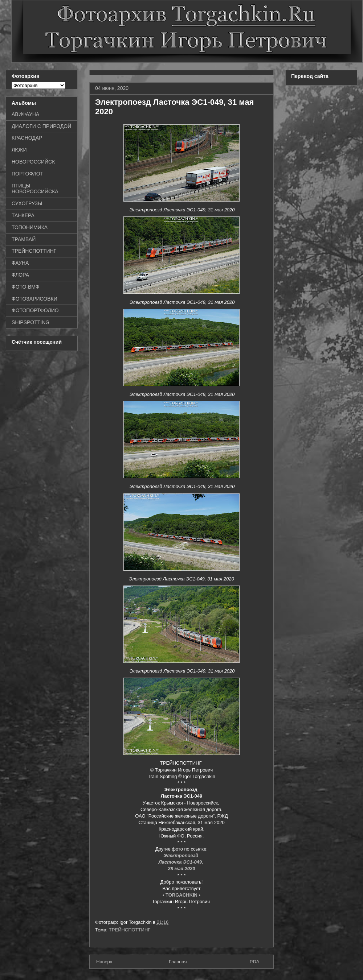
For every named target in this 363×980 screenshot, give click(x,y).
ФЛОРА (20, 275)
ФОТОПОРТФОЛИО (35, 310)
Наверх (104, 962)
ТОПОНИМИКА (30, 227)
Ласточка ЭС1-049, (182, 862)
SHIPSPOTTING (30, 322)
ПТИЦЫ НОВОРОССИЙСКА (35, 189)
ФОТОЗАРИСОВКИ (34, 299)
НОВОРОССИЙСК (33, 162)
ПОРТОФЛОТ (27, 174)
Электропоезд (181, 855)
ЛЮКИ (19, 150)
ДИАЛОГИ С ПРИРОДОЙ (41, 126)
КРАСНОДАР (27, 138)
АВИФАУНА (25, 114)
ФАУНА (20, 263)
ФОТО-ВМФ (26, 287)
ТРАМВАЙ (24, 239)
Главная (178, 962)
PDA (255, 962)
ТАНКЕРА (23, 215)
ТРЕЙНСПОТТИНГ (130, 930)
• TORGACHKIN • (181, 895)
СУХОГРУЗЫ (27, 203)
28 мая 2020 (181, 869)
